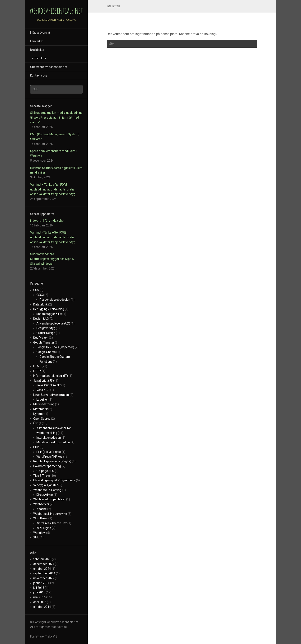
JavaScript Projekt (49, 385)
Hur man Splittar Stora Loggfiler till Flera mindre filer (56, 170)
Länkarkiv (36, 41)
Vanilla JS (43, 390)
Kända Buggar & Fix (49, 314)
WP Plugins (44, 528)
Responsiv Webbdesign (55, 300)
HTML (37, 366)
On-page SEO (45, 471)
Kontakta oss (39, 75)
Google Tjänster (44, 342)
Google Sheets (46, 352)
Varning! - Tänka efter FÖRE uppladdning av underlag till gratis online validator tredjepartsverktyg (53, 237)
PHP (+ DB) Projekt (49, 452)
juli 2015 (39, 588)
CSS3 (40, 295)
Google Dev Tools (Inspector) (55, 347)
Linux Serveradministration (51, 395)
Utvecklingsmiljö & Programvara (54, 480)
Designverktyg (46, 328)
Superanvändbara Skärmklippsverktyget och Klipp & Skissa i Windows (52, 259)
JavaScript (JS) (44, 381)
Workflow (39, 533)
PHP (36, 447)
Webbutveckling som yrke (50, 514)
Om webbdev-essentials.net (49, 67)
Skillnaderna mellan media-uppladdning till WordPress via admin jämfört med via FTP (56, 118)
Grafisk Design (46, 333)
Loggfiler (42, 400)
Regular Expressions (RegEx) (52, 461)
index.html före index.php (47, 221)
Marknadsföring (44, 404)
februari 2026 (42, 559)
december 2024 (44, 564)
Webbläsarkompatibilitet (49, 499)
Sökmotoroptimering (47, 466)
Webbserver (41, 504)
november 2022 (44, 578)
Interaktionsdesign (49, 438)
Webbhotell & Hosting (47, 490)
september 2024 (44, 573)
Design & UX (41, 319)
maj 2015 (39, 597)
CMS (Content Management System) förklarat (55, 137)
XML (36, 537)
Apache (42, 509)
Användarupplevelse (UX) (53, 323)
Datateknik (40, 304)
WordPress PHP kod (50, 457)
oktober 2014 (42, 607)
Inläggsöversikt (40, 33)
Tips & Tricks (42, 476)
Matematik (41, 409)
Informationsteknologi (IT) (51, 376)
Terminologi (38, 58)
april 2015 (40, 602)
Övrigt (37, 423)
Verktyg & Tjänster (46, 485)
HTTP (37, 371)
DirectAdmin (45, 495)
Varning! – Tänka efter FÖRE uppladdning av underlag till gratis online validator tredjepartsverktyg (53, 189)
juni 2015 (39, 592)
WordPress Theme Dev (52, 523)
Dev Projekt (41, 338)
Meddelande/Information (53, 442)
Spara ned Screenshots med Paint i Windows (53, 153)
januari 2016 (41, 583)
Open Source (42, 419)
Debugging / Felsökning (49, 309)
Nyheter (39, 414)
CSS (36, 290)
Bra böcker (37, 50)
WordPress (41, 518)
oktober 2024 (42, 569)
